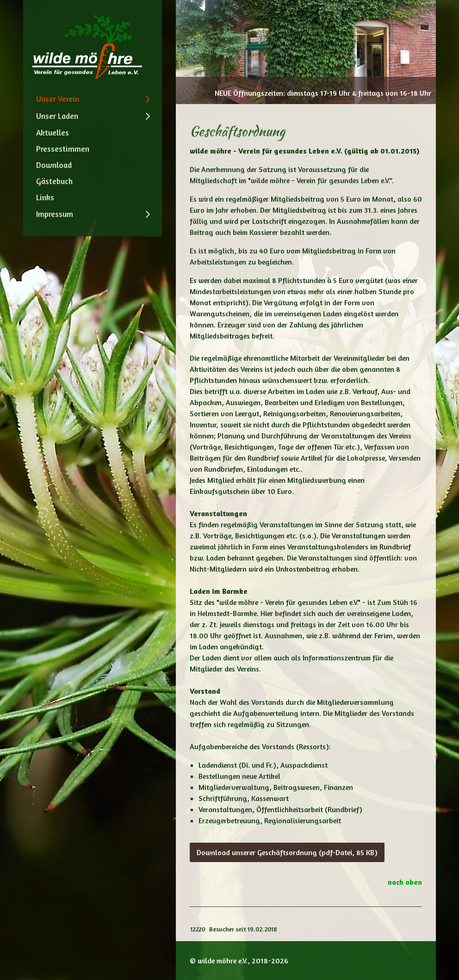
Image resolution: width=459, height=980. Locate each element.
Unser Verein (58, 99)
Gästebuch (54, 181)
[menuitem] (93, 99)
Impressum (55, 214)
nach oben (405, 882)
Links (45, 197)
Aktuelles (53, 133)
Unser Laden (57, 116)
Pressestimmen (63, 149)
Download (54, 165)
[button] (287, 852)
